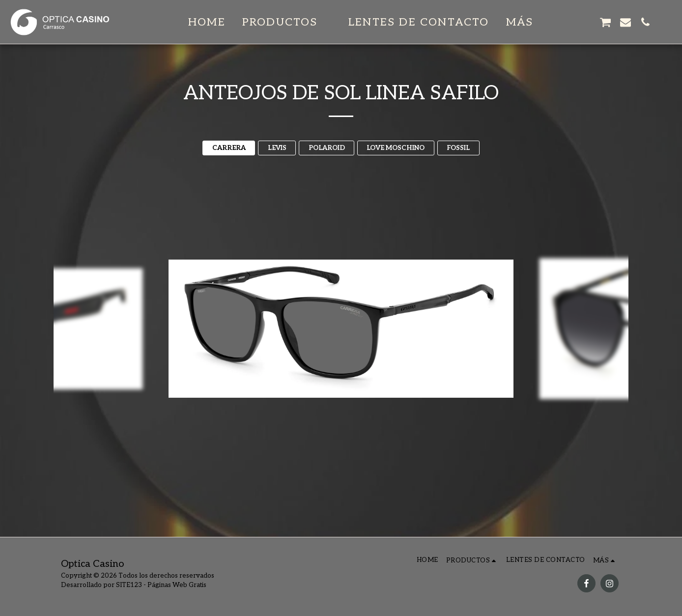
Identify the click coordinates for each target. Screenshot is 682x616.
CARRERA (229, 148)
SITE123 (129, 585)
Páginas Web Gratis (177, 585)
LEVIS (277, 148)
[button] (287, 22)
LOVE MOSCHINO (396, 148)
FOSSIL (458, 148)
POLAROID (327, 148)
